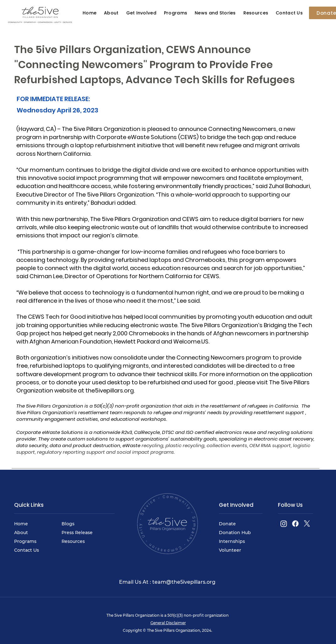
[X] (307, 524)
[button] (215, 13)
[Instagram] (284, 524)
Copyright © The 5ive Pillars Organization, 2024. (168, 630)
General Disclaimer (168, 623)
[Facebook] (295, 524)
